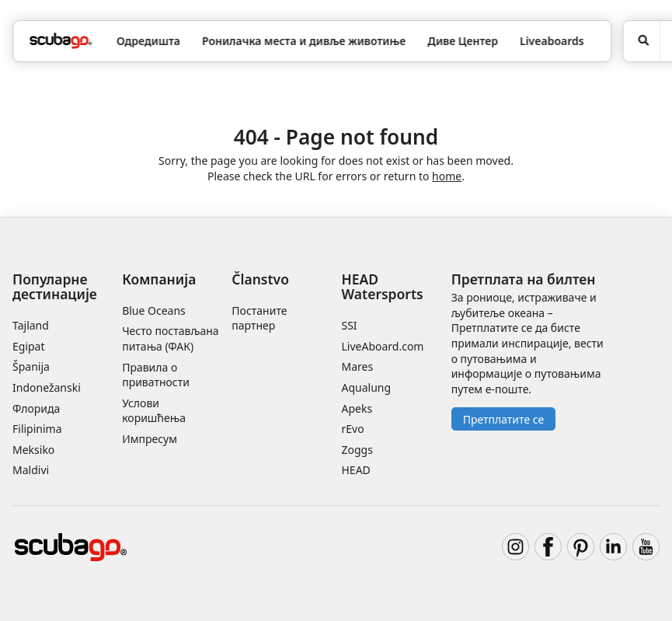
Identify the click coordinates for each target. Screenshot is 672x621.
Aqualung (366, 387)
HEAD (355, 470)
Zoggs (357, 450)
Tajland (31, 325)
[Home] (61, 41)
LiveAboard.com (382, 346)
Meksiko (33, 450)
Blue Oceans (154, 310)
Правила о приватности (156, 375)
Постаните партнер (259, 318)
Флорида (36, 408)
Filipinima (37, 429)
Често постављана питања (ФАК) (170, 338)
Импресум (150, 439)
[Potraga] (642, 41)
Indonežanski (47, 387)
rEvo (352, 429)
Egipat (29, 346)
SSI (349, 325)
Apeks (357, 408)
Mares (357, 366)
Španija (31, 366)
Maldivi (31, 470)
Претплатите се (504, 419)
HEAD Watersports (382, 286)
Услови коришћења (154, 411)
